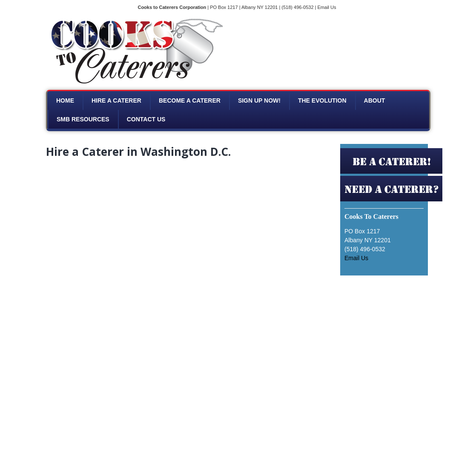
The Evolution (322, 100)
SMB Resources (83, 119)
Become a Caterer (190, 100)
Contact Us (146, 119)
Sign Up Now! (259, 100)
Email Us (327, 7)
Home (65, 100)
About (375, 100)
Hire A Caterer (116, 100)
